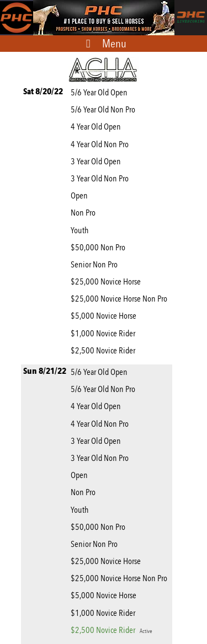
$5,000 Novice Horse (105, 316)
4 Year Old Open (97, 127)
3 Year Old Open (97, 161)
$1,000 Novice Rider (105, 333)
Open (81, 195)
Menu (114, 43)
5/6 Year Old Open (101, 92)
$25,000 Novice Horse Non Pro (121, 299)
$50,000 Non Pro (100, 247)
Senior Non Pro (96, 264)
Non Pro (85, 213)
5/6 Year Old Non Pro (105, 109)
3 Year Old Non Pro (101, 178)
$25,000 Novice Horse (107, 281)
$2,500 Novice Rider (105, 350)
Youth (81, 230)
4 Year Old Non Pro (101, 144)
